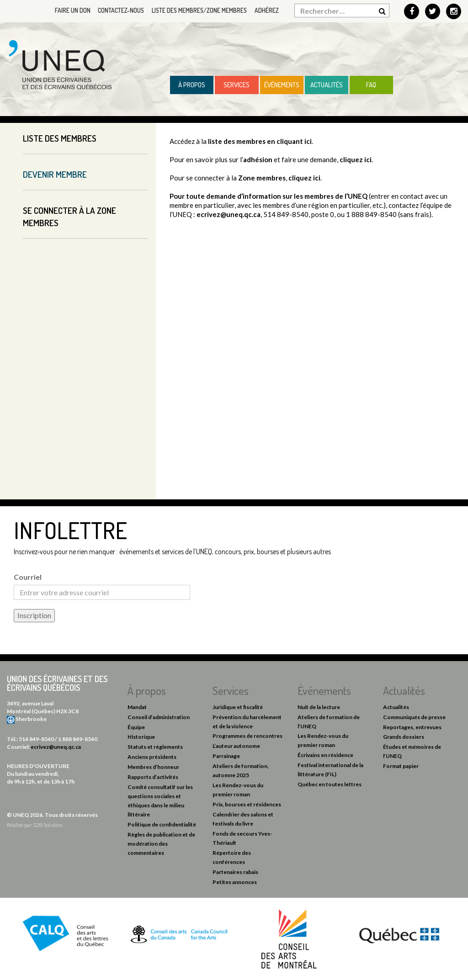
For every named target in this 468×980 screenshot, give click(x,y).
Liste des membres (60, 138)
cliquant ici (294, 141)
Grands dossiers (404, 737)
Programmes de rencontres (247, 736)
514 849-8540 (36, 739)
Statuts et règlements (155, 747)
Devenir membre (55, 174)
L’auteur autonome (236, 746)
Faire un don (67, 10)
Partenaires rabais (235, 872)
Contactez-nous (117, 10)
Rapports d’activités (153, 777)
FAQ (371, 85)
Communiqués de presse (414, 717)
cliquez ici (356, 159)
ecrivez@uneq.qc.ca (229, 214)
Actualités (327, 85)
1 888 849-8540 (78, 739)
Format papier (401, 766)
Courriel (28, 577)
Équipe (136, 727)
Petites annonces (235, 882)
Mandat (137, 707)
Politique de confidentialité (162, 824)
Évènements (282, 85)
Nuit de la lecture (319, 707)
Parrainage (226, 756)
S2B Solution (48, 825)
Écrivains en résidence (325, 755)
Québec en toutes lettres (330, 784)
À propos (192, 85)
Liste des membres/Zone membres (197, 10)
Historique (141, 737)
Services (237, 85)
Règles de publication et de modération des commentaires (161, 844)
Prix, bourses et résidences (247, 804)
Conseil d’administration (159, 717)
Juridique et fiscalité (238, 707)
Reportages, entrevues (412, 727)
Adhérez (266, 10)
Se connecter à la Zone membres (69, 217)
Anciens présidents (152, 757)
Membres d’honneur (153, 767)
